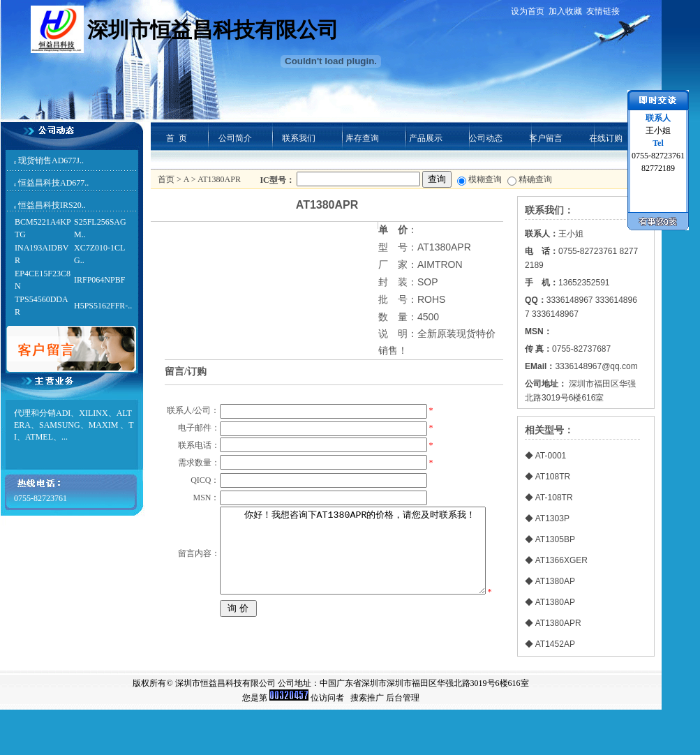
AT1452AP (555, 644)
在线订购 (606, 138)
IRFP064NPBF (99, 280)
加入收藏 (565, 11)
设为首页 (528, 11)
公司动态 (486, 138)
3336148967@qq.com (596, 366)
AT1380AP (555, 581)
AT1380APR (558, 623)
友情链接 (603, 11)
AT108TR (553, 477)
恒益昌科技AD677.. (53, 183)
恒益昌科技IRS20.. (52, 205)
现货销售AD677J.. (51, 160)
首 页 (177, 138)
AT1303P (552, 518)
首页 (166, 179)
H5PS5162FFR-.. (103, 306)
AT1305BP (555, 539)
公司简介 (235, 138)
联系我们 (299, 138)
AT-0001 (551, 456)
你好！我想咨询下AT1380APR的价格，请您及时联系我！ (352, 623)
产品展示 (426, 138)
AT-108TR (554, 498)
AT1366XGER (561, 560)
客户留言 (546, 138)
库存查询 (362, 138)
